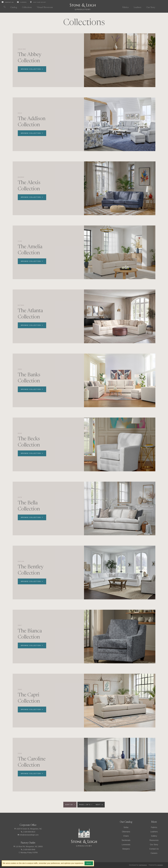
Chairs (126, 836)
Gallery (154, 836)
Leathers (137, 7)
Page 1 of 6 (85, 805)
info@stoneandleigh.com (28, 835)
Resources (154, 840)
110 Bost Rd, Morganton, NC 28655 (28, 847)
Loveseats (126, 845)
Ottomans (126, 832)
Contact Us (154, 849)
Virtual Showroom (45, 7)
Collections (27, 7)
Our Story (151, 7)
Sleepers (126, 849)
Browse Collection (32, 69)
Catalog (14, 7)
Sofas (126, 827)
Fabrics (125, 7)
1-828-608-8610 (28, 832)
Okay (89, 863)
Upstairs (160, 865)
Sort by (69, 805)
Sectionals (126, 840)
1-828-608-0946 (28, 850)
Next (99, 805)
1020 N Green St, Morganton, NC (28, 829)
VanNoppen (143, 865)
